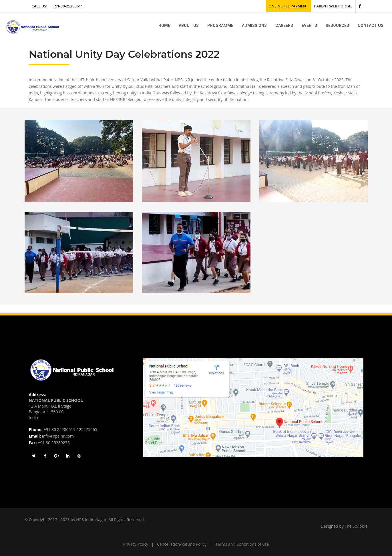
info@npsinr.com (58, 436)
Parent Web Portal (333, 6)
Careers (284, 25)
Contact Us (371, 25)
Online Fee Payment (288, 6)
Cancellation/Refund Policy (182, 544)
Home (164, 25)
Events (309, 25)
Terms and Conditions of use (242, 544)
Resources (337, 25)
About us (189, 25)
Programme (220, 25)
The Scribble (356, 526)
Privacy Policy (136, 544)
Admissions (254, 25)
